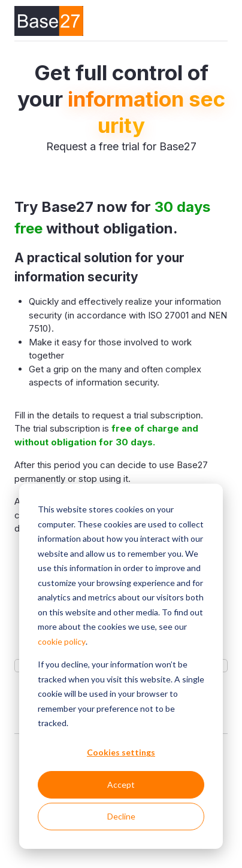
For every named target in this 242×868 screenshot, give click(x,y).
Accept (121, 784)
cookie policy (62, 641)
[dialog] (121, 666)
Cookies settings (121, 752)
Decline (121, 816)
